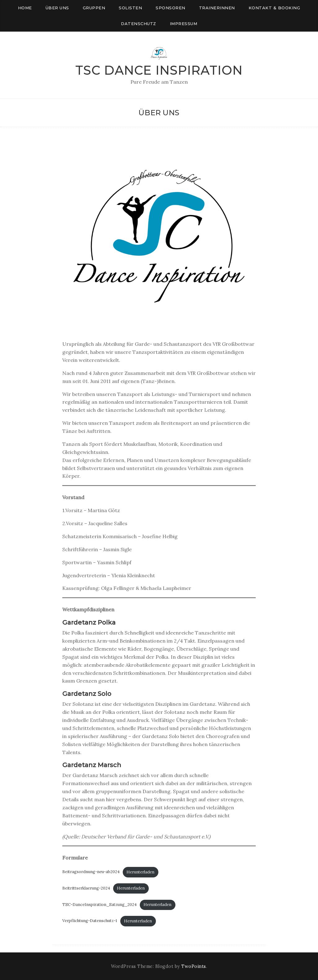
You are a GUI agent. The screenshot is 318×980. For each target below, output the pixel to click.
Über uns (57, 8)
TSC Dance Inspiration (159, 70)
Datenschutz (139, 24)
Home (25, 8)
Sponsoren (170, 8)
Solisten (130, 8)
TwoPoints (194, 966)
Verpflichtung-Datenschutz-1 (90, 921)
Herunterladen (140, 872)
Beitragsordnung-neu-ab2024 (91, 872)
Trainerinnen (217, 8)
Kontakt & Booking (274, 8)
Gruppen (94, 8)
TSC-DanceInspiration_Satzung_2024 (99, 905)
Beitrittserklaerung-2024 (86, 888)
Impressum (184, 24)
